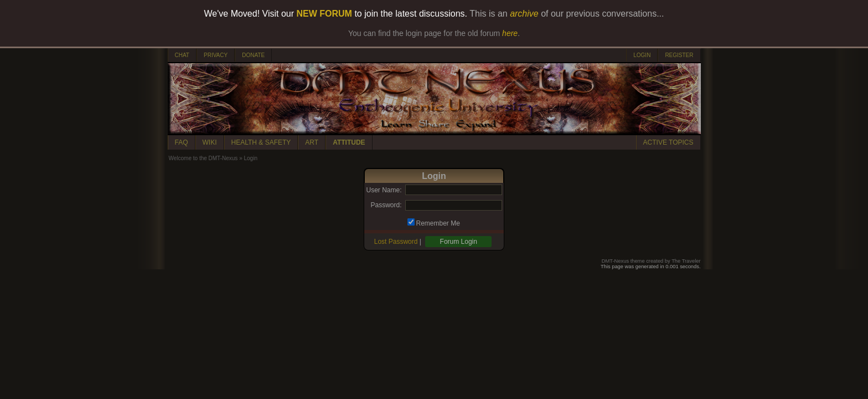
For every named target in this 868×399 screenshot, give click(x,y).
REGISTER (679, 55)
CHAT (182, 55)
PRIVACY (216, 55)
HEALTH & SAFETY (261, 142)
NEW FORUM (324, 14)
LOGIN (642, 55)
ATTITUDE (349, 142)
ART (312, 142)
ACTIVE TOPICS (668, 142)
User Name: (384, 190)
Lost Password (396, 242)
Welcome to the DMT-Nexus (203, 158)
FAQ (182, 142)
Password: (386, 205)
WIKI (210, 142)
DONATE (253, 55)
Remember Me (438, 223)
